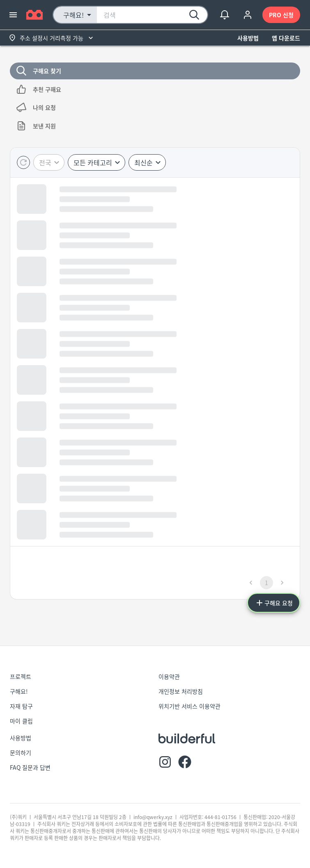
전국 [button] (45, 162)
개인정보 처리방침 (181, 691)
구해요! (19, 691)
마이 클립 (21, 721)
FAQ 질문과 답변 (30, 767)
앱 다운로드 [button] (286, 38)
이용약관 (169, 676)
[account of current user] (248, 15)
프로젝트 (21, 676)
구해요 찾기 (155, 71)
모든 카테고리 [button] (93, 162)
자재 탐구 (21, 706)
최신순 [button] (144, 162)
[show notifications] (225, 15)
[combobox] (152, 15)
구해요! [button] (73, 15)
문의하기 (21, 752)
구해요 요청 (274, 603)
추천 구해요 (155, 89)
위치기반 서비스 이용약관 (189, 706)
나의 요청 (155, 108)
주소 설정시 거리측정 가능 (52, 38)
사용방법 (248, 38)
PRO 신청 (281, 15)
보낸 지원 (155, 126)
